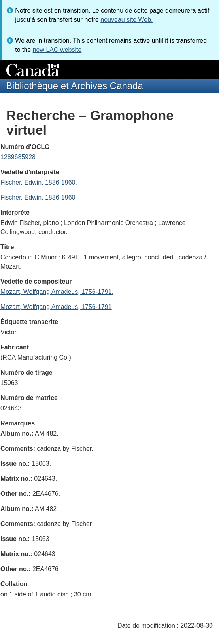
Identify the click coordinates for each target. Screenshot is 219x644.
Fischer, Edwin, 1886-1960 (38, 197)
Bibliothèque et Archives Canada (75, 86)
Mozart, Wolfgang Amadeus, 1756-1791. (57, 292)
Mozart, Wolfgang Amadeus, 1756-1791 (56, 307)
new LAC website (57, 50)
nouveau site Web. (126, 20)
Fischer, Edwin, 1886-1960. (39, 182)
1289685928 (18, 157)
